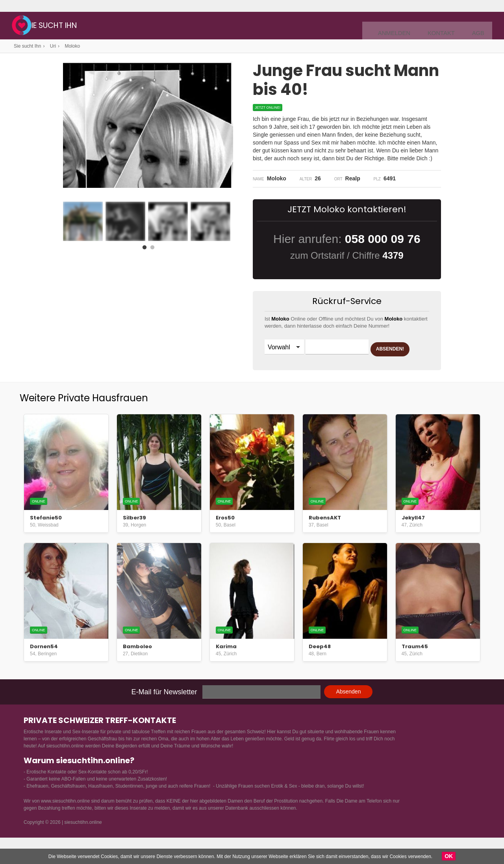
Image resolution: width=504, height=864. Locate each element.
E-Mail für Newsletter (164, 706)
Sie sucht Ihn (78, 27)
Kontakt (446, 26)
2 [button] (154, 247)
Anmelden (405, 26)
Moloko (72, 46)
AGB (479, 26)
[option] (83, 221)
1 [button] (146, 247)
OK (449, 856)
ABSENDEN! (295, 367)
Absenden (348, 706)
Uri (53, 46)
